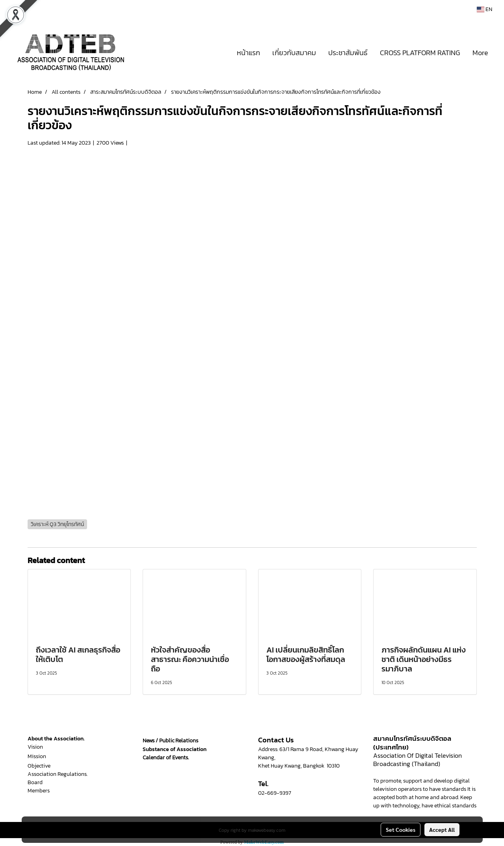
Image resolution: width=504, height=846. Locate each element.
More (480, 53)
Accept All (442, 829)
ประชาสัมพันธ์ (348, 53)
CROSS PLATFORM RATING (420, 53)
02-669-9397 (275, 793)
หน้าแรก (248, 53)
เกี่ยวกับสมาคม (294, 53)
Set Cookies (401, 829)
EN (484, 9)
